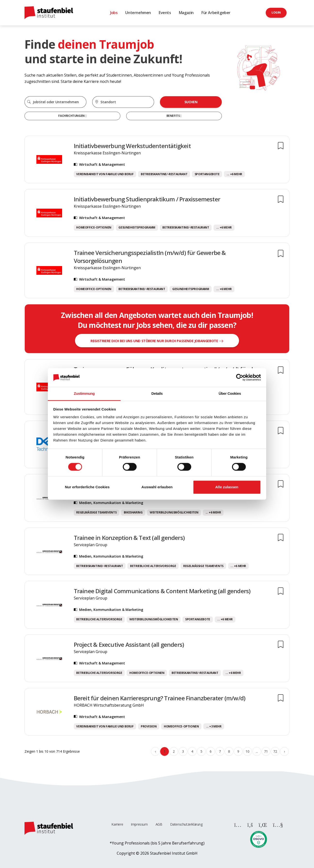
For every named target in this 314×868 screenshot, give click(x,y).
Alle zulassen (227, 487)
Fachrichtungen (72, 116)
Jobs (114, 13)
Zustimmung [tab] (84, 393)
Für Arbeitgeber (216, 13)
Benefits (173, 116)
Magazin (186, 13)
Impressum (139, 824)
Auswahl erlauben (157, 487)
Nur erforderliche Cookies (87, 487)
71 (266, 751)
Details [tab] (157, 393)
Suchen (191, 102)
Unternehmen (138, 13)
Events (165, 13)
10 (247, 751)
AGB (159, 824)
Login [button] (276, 12)
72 (275, 751)
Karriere (117, 824)
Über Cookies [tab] (230, 393)
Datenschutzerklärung (186, 824)
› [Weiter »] (284, 751)
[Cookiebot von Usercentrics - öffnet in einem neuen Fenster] (240, 378)
